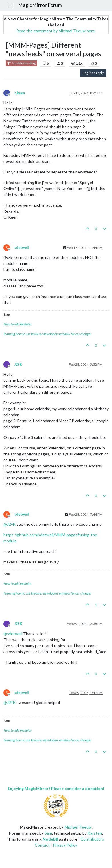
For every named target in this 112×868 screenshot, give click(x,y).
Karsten (95, 833)
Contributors (92, 839)
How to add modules (18, 324)
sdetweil (21, 248)
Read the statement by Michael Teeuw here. (56, 31)
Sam (48, 833)
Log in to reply (93, 73)
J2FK (18, 364)
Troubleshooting (21, 63)
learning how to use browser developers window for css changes (48, 334)
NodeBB (50, 839)
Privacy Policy (65, 845)
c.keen (20, 93)
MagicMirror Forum (40, 5)
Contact (42, 845)
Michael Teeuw (78, 827)
